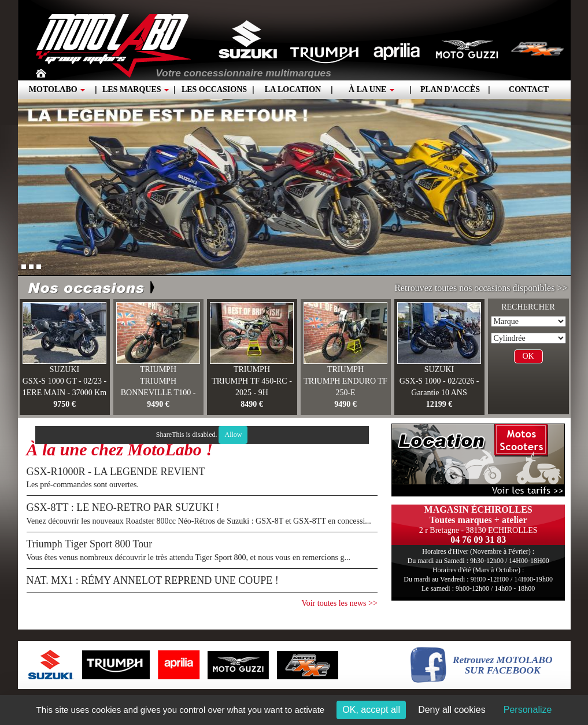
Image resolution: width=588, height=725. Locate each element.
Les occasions (214, 89)
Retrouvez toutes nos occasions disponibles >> (481, 288)
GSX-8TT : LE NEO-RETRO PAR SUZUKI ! (123, 507)
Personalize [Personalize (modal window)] (528, 710)
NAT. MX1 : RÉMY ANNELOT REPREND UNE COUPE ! (153, 580)
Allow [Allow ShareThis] (233, 435)
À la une (371, 89)
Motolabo (57, 89)
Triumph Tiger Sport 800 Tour (90, 544)
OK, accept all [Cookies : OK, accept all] (371, 710)
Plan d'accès (450, 89)
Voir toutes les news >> (339, 603)
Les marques (136, 89)
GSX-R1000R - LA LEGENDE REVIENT (116, 472)
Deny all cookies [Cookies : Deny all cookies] (452, 710)
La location (293, 89)
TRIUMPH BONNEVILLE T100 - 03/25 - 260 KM (158, 393)
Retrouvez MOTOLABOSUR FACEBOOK (503, 665)
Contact (529, 89)
